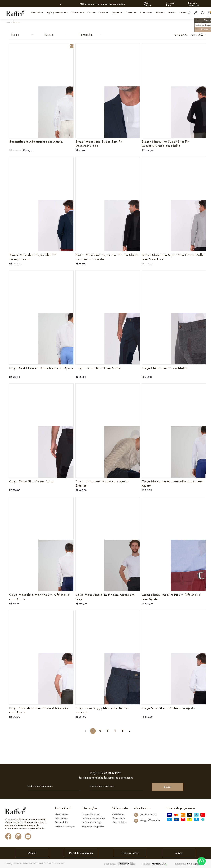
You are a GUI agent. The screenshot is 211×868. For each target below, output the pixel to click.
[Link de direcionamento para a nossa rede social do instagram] (18, 837)
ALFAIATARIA (78, 13)
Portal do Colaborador (81, 853)
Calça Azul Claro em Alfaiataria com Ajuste (41, 368)
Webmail (32, 853)
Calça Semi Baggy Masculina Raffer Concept (102, 710)
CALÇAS (91, 13)
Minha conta (118, 818)
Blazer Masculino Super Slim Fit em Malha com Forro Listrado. (107, 257)
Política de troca (90, 814)
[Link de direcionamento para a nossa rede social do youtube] (28, 837)
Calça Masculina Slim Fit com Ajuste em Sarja (105, 597)
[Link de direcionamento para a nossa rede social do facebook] (8, 837)
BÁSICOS (160, 13)
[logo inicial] (15, 13)
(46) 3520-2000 (145, 815)
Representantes (130, 853)
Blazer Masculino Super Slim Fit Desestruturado (99, 144)
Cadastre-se (118, 814)
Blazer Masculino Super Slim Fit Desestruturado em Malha (165, 144)
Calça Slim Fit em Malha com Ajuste (168, 708)
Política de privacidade (94, 818)
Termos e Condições (65, 827)
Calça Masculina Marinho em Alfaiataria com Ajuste (39, 597)
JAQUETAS (117, 13)
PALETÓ (183, 13)
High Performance (57, 13)
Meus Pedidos (119, 822)
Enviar (168, 787)
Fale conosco (62, 818)
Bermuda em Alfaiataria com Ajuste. (36, 142)
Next (144, 4)
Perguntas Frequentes (93, 827)
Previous (61, 4)
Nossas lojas (170, 4)
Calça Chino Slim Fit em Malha (98, 368)
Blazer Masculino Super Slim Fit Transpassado (33, 257)
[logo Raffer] (15, 812)
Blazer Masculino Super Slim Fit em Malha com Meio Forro (173, 257)
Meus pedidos (148, 4)
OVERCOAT (131, 13)
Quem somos (62, 814)
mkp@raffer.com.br (147, 821)
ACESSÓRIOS (146, 13)
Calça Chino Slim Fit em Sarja (31, 482)
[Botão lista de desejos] (203, 13)
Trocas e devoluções (194, 4)
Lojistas (179, 853)
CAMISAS (104, 13)
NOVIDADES (37, 13)
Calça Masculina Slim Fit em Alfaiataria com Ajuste (171, 597)
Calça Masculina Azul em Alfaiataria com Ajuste (172, 484)
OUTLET (172, 13)
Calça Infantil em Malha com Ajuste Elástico (102, 484)
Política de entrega (92, 822)
